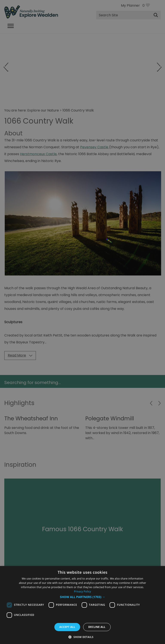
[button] (83, 597)
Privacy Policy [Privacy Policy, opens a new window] (82, 591)
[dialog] (82, 605)
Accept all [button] (67, 627)
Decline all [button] (97, 627)
